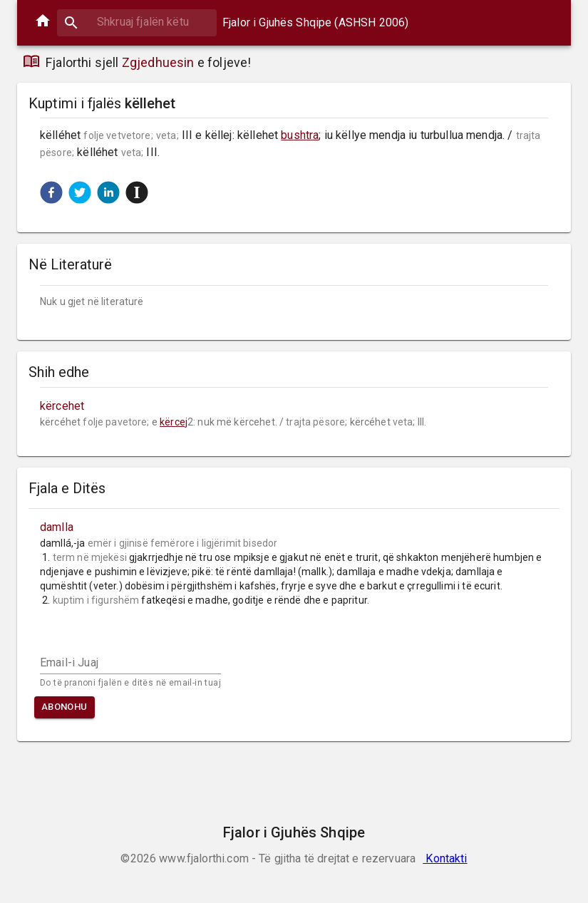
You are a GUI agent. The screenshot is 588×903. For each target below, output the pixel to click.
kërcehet (62, 406)
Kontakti (445, 858)
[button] (51, 192)
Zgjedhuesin (158, 62)
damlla (57, 527)
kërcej (174, 422)
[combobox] (137, 22)
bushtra (300, 135)
